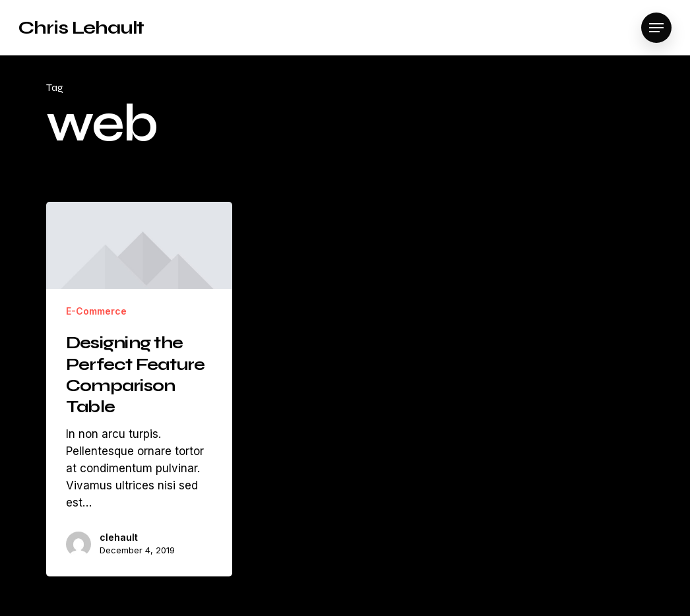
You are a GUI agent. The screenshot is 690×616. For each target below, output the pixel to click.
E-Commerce (96, 311)
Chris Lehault (81, 28)
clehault (119, 537)
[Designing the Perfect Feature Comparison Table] (139, 389)
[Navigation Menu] (656, 28)
